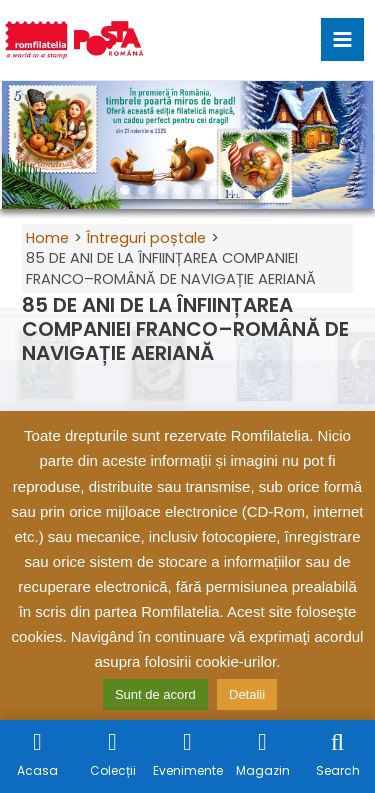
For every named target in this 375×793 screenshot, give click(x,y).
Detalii (247, 694)
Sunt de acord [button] (155, 694)
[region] (187, 145)
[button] (23, 145)
